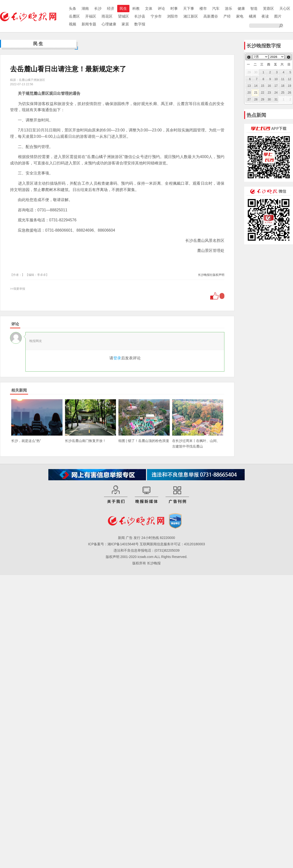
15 (263, 86)
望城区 (123, 16)
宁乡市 (156, 16)
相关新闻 (19, 390)
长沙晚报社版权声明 (211, 275)
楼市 (203, 8)
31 (276, 99)
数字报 (140, 24)
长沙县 (140, 16)
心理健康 (109, 24)
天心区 (285, 8)
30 (269, 99)
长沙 (98, 8)
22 (263, 93)
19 (289, 86)
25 (283, 93)
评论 (161, 8)
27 (249, 99)
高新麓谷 (211, 16)
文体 (149, 8)
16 (269, 86)
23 (269, 93)
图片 (278, 16)
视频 (73, 24)
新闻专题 (89, 24)
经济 (111, 8)
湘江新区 (191, 16)
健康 (241, 8)
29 (263, 99)
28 (256, 99)
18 (283, 86)
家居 (125, 24)
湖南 (85, 8)
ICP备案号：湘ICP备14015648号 (113, 544)
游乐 (229, 8)
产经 (227, 16)
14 (256, 86)
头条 (73, 8)
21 (256, 93)
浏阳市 (173, 16)
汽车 (216, 8)
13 (249, 86)
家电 (240, 16)
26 (289, 93)
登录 (117, 358)
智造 (254, 8)
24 (276, 93)
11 (283, 79)
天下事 (189, 8)
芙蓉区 (268, 8)
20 (249, 93)
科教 (136, 8)
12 (289, 79)
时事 (174, 8)
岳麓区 (74, 16)
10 (276, 79)
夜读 (265, 16)
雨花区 (107, 16)
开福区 (91, 16)
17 (276, 86)
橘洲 (252, 16)
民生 (123, 8)
